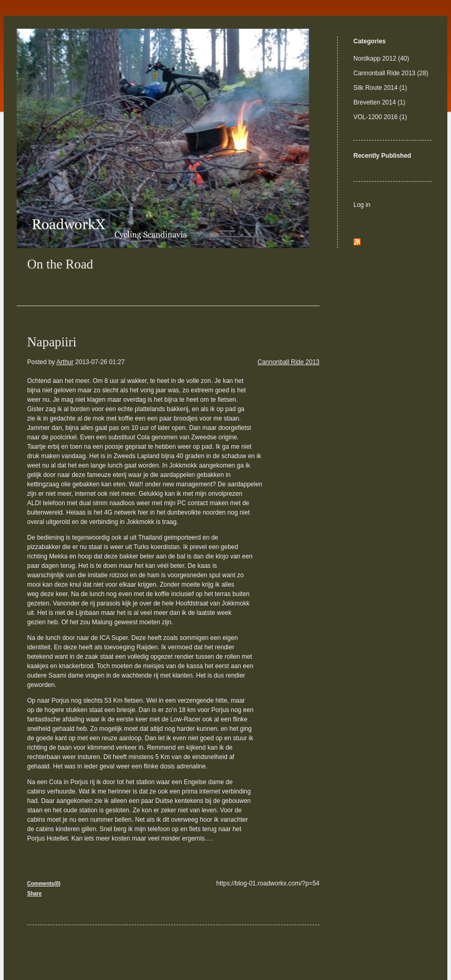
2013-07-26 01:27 (100, 362)
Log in (362, 205)
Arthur (65, 362)
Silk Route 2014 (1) (380, 88)
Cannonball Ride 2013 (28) (391, 73)
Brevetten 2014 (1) (379, 102)
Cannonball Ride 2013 (288, 362)
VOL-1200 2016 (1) (380, 117)
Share (34, 894)
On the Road (60, 264)
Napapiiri (52, 342)
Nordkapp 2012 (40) (381, 59)
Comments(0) (44, 884)
